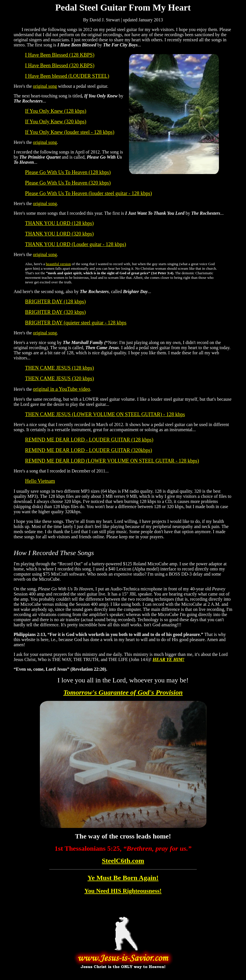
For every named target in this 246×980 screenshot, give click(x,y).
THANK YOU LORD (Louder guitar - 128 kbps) (76, 244)
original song (45, 86)
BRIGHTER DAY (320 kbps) (55, 312)
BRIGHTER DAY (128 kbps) (55, 302)
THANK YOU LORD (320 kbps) (59, 234)
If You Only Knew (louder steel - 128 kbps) (70, 132)
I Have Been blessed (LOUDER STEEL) (67, 76)
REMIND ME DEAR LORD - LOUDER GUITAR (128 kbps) (89, 440)
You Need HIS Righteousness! (123, 891)
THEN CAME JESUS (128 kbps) (60, 368)
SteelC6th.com (123, 861)
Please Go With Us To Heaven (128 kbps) (68, 172)
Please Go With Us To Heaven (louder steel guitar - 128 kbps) (89, 193)
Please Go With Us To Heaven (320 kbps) (68, 183)
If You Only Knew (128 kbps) (56, 111)
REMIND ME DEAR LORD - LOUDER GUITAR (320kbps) (89, 450)
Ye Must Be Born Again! (123, 878)
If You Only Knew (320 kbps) (56, 122)
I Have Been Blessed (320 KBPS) (60, 66)
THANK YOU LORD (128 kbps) (59, 223)
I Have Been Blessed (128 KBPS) (60, 55)
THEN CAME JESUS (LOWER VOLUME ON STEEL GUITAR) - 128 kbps (105, 414)
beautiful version (58, 264)
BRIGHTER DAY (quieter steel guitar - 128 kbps (76, 323)
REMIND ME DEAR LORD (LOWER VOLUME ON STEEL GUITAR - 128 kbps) (112, 461)
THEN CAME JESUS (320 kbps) (60, 379)
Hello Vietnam (40, 481)
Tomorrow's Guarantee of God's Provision (123, 692)
